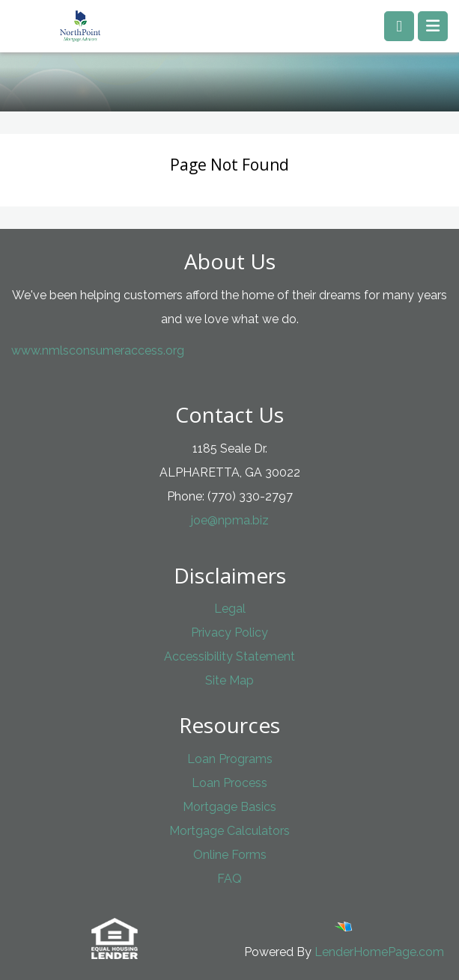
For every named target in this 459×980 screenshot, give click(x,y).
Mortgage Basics (229, 807)
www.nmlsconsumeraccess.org (98, 350)
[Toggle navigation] (433, 26)
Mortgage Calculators (229, 831)
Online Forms (230, 855)
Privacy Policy (229, 633)
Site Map (229, 680)
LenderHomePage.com (379, 952)
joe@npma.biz (230, 520)
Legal (230, 609)
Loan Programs (230, 759)
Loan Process (229, 783)
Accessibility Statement (229, 656)
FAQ (229, 879)
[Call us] (399, 26)
